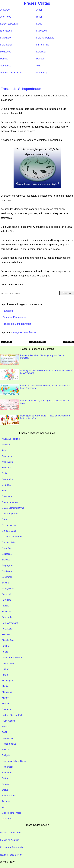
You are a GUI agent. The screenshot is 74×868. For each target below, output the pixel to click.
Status (5, 790)
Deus (39, 24)
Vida (39, 66)
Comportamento (10, 502)
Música (5, 704)
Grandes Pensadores (12, 658)
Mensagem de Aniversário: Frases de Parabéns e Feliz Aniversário (35, 420)
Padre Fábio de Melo (13, 715)
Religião (6, 755)
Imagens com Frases (24, 332)
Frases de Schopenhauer (21, 89)
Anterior (6, 342)
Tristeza (6, 801)
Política (4, 59)
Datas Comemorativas (13, 508)
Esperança (7, 577)
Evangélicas (8, 588)
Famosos (6, 611)
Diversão (6, 548)
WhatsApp (42, 73)
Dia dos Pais (8, 542)
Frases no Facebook (11, 833)
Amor (39, 10)
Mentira (6, 686)
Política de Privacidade (12, 847)
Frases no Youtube (10, 840)
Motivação (6, 52)
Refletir (40, 59)
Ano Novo (6, 17)
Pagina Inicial (37, 342)
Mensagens (8, 681)
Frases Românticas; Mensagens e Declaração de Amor (35, 405)
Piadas (5, 727)
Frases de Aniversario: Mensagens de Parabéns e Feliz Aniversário (35, 390)
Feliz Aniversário (45, 38)
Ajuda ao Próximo (11, 439)
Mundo (5, 698)
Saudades (6, 66)
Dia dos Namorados (12, 537)
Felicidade (7, 617)
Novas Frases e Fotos (11, 855)
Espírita (6, 583)
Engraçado (6, 31)
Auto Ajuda (7, 462)
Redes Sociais (9, 744)
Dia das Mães (9, 531)
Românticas (8, 767)
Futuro (5, 652)
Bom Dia (6, 485)
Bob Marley (8, 479)
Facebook (42, 31)
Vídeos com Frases (11, 73)
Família (5, 606)
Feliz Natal (6, 45)
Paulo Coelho (9, 721)
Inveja (5, 675)
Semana (6, 784)
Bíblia (5, 473)
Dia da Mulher (9, 525)
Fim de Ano (43, 45)
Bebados (6, 468)
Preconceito (8, 738)
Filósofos (6, 634)
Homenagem (8, 663)
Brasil (39, 17)
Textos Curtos (9, 796)
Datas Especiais (9, 24)
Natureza (41, 52)
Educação (7, 554)
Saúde (5, 778)
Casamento (8, 496)
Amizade (5, 10)
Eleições (6, 560)
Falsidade (5, 38)
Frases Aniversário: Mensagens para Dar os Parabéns (32, 360)
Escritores (7, 571)
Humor (5, 669)
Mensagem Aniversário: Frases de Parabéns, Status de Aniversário (36, 375)
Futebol (6, 646)
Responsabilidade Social (14, 761)
